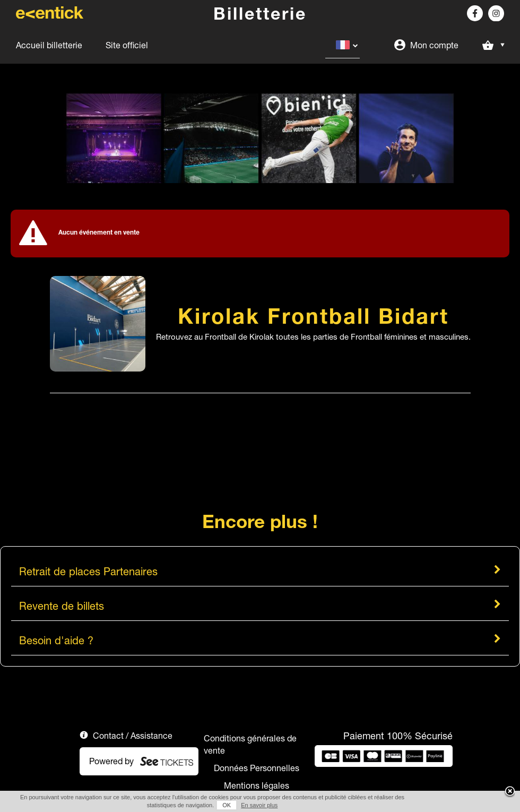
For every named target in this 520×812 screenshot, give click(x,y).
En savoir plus (259, 805)
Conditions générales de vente (250, 744)
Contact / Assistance (133, 736)
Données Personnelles (257, 768)
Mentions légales (257, 785)
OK (227, 805)
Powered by (111, 761)
